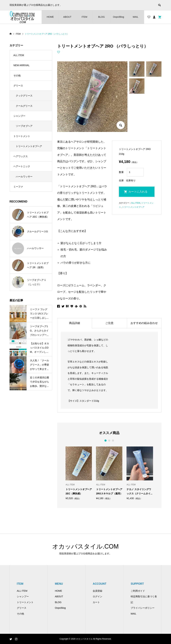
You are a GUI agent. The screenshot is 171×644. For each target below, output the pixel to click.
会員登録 (97, 591)
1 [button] (106, 441)
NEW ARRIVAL (22, 65)
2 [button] (109, 441)
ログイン (97, 596)
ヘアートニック (22, 166)
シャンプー (19, 116)
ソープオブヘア (24, 126)
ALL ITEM (136, 203)
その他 (17, 75)
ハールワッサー (24, 177)
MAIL (136, 17)
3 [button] (113, 441)
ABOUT (67, 17)
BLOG (101, 17)
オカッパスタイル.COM (85, 546)
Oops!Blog (119, 17)
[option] (79, 473)
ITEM (84, 17)
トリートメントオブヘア (133, 207)
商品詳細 (75, 323)
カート (96, 602)
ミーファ (18, 187)
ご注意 (109, 323)
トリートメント (22, 136)
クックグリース (24, 96)
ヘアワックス (21, 156)
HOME (50, 17)
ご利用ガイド (138, 591)
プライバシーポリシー (143, 608)
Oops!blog (60, 608)
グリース (18, 86)
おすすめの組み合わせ (144, 323)
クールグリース (24, 106)
